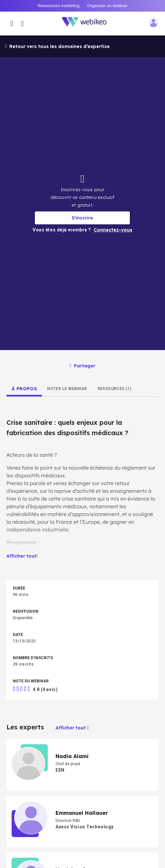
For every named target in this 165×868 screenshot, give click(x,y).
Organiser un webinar (107, 6)
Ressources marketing (59, 6)
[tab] (24, 389)
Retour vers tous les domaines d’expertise (57, 46)
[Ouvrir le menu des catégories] (12, 24)
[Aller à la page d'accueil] (88, 23)
